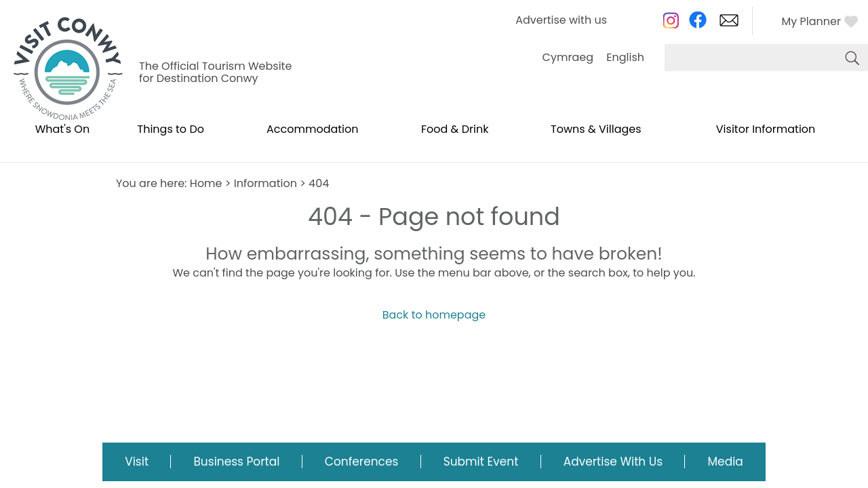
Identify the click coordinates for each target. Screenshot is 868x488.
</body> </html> (434, 244)
